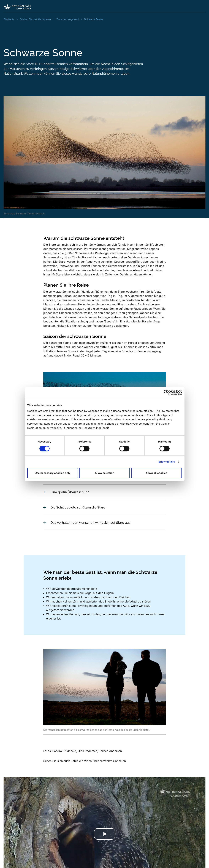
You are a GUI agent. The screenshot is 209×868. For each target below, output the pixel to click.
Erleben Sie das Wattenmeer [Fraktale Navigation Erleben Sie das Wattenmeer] (35, 19)
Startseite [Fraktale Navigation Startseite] (9, 19)
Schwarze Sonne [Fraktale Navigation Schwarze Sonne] (93, 19)
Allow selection (104, 473)
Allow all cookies (157, 473)
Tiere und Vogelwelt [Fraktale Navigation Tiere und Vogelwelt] (68, 19)
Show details (167, 462)
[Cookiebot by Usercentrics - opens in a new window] (166, 392)
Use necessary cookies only (53, 473)
